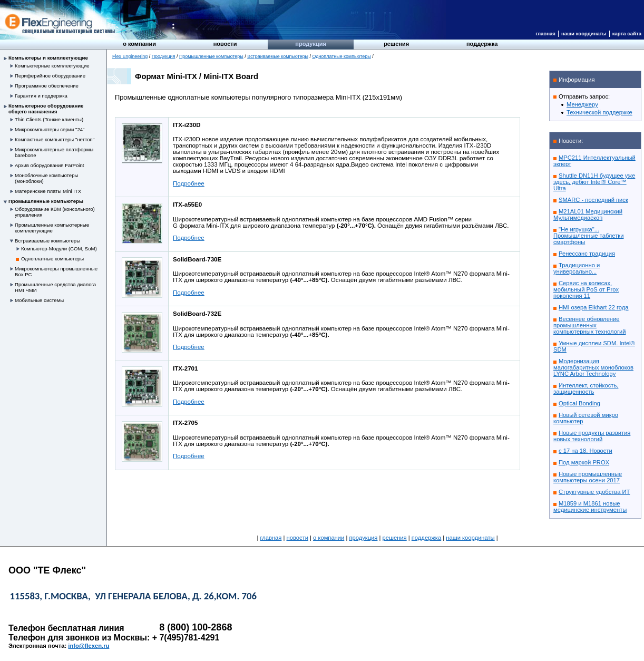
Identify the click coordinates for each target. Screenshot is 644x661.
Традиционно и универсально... (577, 268)
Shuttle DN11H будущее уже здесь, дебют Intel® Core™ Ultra (594, 182)
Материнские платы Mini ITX (48, 191)
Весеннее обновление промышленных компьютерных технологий (590, 325)
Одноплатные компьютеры (52, 259)
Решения (396, 44)
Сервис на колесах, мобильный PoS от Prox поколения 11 (586, 289)
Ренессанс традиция (587, 254)
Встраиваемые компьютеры (47, 241)
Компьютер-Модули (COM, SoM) (59, 249)
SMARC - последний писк (593, 200)
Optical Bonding (579, 403)
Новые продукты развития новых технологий (592, 436)
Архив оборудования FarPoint (49, 165)
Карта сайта (627, 33)
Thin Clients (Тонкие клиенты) (49, 119)
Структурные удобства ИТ (594, 492)
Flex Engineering (130, 56)
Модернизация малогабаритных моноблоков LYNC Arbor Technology (593, 367)
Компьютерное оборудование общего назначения (46, 109)
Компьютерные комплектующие (52, 66)
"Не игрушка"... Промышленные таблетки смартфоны (588, 236)
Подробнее (189, 183)
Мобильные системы (39, 300)
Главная (545, 33)
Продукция (311, 44)
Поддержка (482, 44)
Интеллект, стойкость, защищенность (586, 388)
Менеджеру (582, 104)
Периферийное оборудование (50, 76)
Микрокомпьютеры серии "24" (50, 129)
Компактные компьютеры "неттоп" (55, 139)
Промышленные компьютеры (46, 201)
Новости (225, 44)
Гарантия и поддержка (41, 96)
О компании (139, 44)
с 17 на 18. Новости (586, 451)
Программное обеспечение (47, 86)
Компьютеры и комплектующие (48, 58)
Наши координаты (584, 33)
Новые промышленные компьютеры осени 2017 (588, 477)
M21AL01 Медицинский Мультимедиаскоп (588, 215)
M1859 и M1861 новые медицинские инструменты (590, 507)
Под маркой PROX (584, 462)
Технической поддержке (599, 112)
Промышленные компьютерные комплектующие (52, 228)
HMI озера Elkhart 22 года (594, 307)
